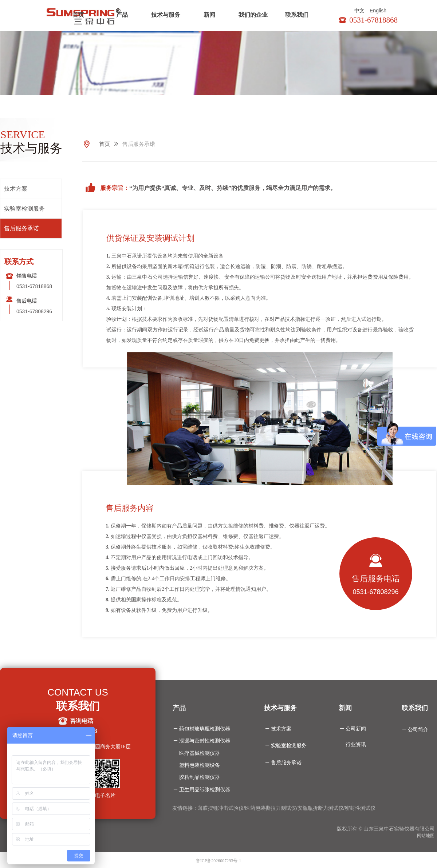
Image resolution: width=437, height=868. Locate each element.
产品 (122, 15)
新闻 (209, 15)
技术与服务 (166, 15)
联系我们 (297, 15)
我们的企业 (253, 15)
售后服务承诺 (139, 144)
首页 (78, 15)
